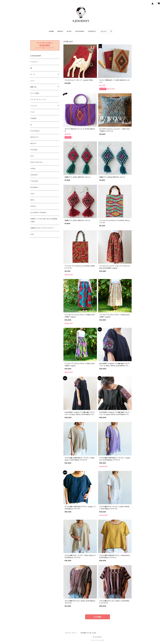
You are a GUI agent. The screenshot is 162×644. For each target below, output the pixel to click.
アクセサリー (35, 62)
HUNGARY (34, 175)
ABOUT (60, 31)
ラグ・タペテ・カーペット (38, 99)
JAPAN (33, 169)
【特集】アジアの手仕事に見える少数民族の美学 (44, 220)
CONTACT (92, 31)
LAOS (32, 194)
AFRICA (33, 206)
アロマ (33, 112)
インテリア (34, 106)
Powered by (98, 640)
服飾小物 (33, 87)
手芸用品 (33, 118)
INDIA (32, 200)
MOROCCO (35, 137)
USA (32, 156)
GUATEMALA (35, 131)
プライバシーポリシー (71, 633)
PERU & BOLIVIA (36, 162)
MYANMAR (34, 187)
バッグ (32, 81)
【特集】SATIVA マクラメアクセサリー (43, 228)
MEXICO (33, 143)
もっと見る (98, 617)
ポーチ (33, 74)
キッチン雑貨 (35, 93)
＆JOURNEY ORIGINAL (38, 212)
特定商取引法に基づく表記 (88, 633)
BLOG (69, 31)
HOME (51, 31)
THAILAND (34, 181)
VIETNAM (34, 150)
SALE (32, 234)
